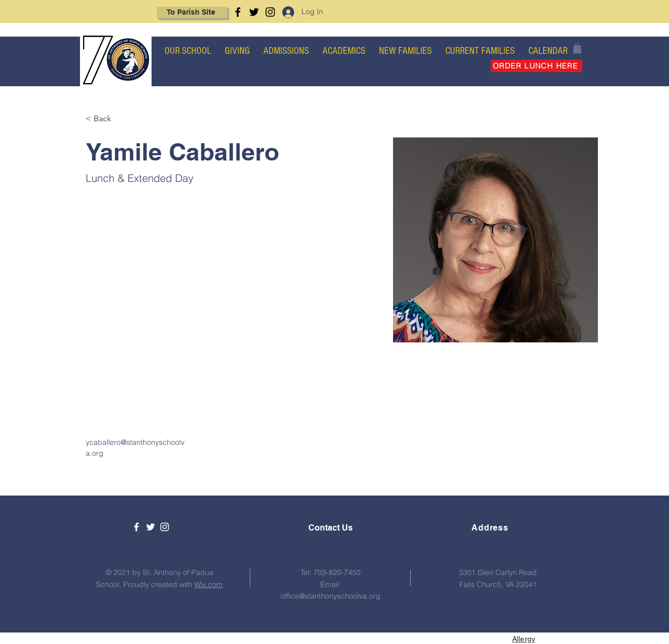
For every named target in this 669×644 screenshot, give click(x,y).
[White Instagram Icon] (165, 527)
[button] (577, 48)
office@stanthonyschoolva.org (331, 596)
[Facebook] (238, 12)
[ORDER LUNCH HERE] (537, 66)
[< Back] (106, 119)
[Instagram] (270, 12)
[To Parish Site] (192, 13)
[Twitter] (254, 12)
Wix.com (209, 584)
